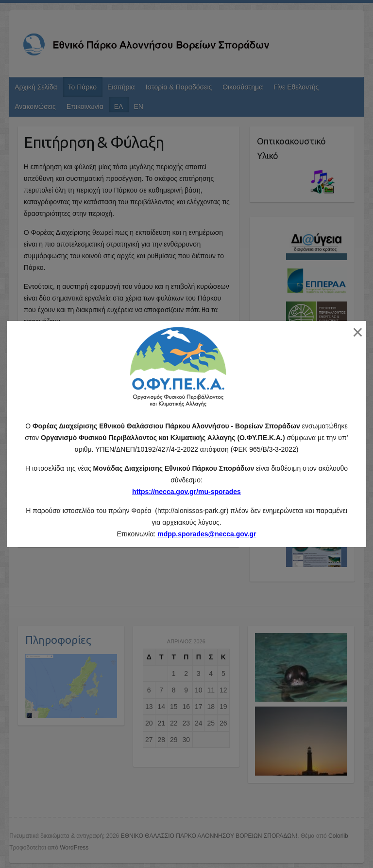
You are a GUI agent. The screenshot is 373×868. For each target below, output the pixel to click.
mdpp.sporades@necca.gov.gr (207, 534)
